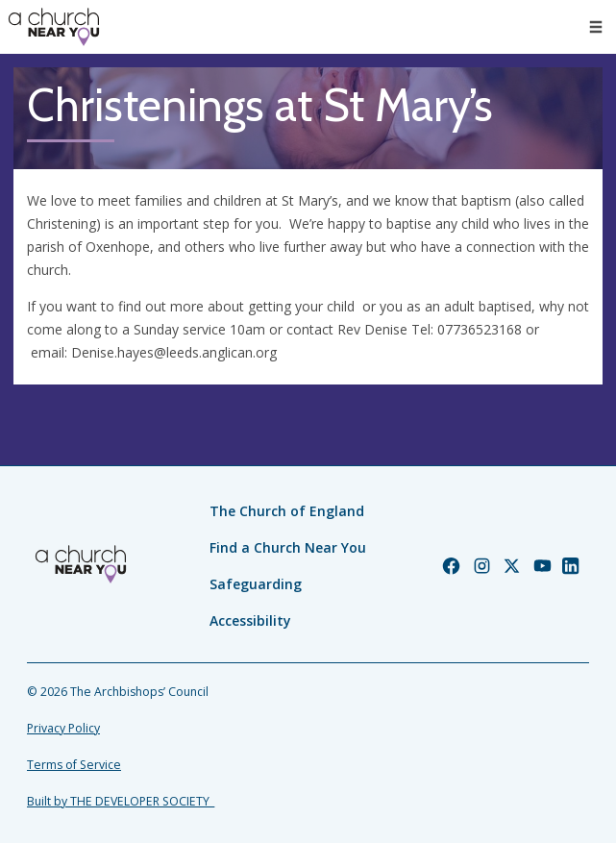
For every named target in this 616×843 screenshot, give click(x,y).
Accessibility (250, 620)
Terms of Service (74, 765)
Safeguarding (256, 584)
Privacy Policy (63, 728)
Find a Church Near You (288, 547)
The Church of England (287, 511)
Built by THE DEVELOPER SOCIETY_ (121, 801)
